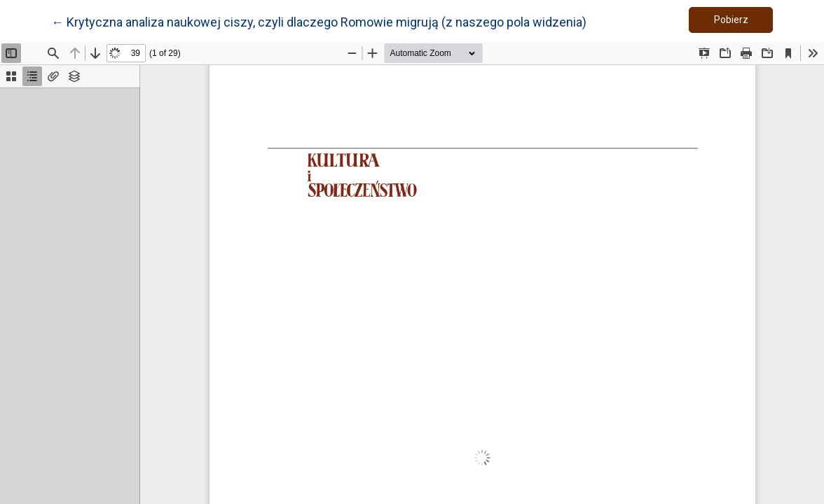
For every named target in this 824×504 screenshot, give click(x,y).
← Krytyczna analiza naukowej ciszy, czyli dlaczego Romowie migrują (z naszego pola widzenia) (319, 21)
